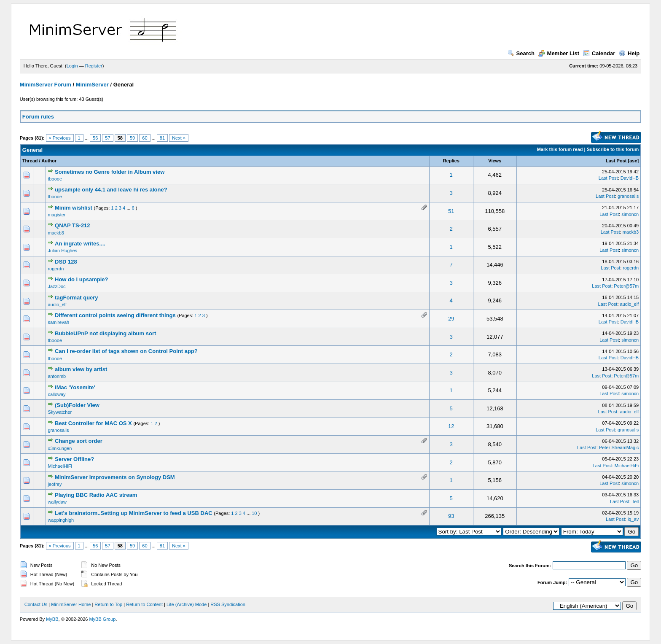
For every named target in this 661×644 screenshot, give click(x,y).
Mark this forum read (560, 149)
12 (451, 426)
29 (451, 319)
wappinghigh (61, 520)
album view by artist (81, 369)
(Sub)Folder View (77, 405)
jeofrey (55, 484)
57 (107, 138)
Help (629, 53)
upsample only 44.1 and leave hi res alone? (111, 190)
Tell (635, 501)
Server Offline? (74, 459)
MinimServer (92, 85)
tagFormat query (77, 298)
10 (254, 513)
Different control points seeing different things (115, 315)
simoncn (630, 214)
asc (633, 161)
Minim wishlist (74, 208)
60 (145, 138)
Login (72, 66)
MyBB (52, 619)
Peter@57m (626, 286)
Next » (179, 138)
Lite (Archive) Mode (187, 604)
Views (495, 161)
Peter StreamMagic (619, 447)
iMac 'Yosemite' (75, 387)
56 (95, 138)
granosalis (628, 196)
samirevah (58, 322)
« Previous (60, 138)
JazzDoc (56, 286)
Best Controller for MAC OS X (93, 423)
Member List (559, 53)
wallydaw (57, 502)
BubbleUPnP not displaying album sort (105, 333)
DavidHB (630, 178)
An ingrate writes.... (80, 244)
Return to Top (108, 604)
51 (451, 211)
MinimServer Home (71, 604)
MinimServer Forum (46, 85)
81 (162, 138)
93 (451, 516)
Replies (451, 161)
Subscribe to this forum (613, 149)
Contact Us (36, 604)
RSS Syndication (228, 604)
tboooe (55, 179)
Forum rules (38, 117)
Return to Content (144, 604)
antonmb (57, 376)
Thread (30, 161)
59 (132, 138)
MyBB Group (102, 619)
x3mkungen (60, 448)
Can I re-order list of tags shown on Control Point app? (126, 351)
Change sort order (79, 441)
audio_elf (57, 304)
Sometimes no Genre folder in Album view (110, 172)
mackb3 (56, 233)
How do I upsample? (81, 279)
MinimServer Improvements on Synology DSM (115, 477)
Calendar (599, 53)
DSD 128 (66, 262)
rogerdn (56, 269)
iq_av (633, 519)
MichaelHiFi (60, 466)
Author (49, 161)
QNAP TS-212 (73, 225)
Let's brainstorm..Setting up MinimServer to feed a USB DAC (134, 513)
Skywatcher (60, 412)
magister (56, 215)
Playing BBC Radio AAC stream (96, 495)
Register (94, 66)
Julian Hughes (62, 251)
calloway (56, 394)
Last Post (616, 161)
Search (521, 53)
